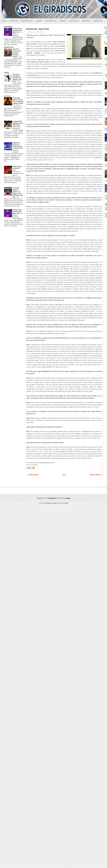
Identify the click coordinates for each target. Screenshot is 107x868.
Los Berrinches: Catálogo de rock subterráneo (18, 123)
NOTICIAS (7, 96)
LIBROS (6, 73)
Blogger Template (52, 503)
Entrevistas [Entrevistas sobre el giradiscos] (27, 21)
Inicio (4, 21)
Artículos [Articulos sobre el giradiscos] (74, 21)
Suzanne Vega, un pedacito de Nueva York (17, 30)
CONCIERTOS (8, 27)
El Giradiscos (52, 498)
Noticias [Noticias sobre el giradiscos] (14, 21)
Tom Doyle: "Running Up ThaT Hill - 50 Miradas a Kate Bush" (17, 78)
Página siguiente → (96, 475)
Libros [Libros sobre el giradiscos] (63, 21)
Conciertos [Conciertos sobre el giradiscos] (51, 21)
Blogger (68, 498)
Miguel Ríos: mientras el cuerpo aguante (18, 145)
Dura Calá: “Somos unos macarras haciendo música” (17, 53)
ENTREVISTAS (9, 47)
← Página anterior (33, 475)
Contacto (98, 21)
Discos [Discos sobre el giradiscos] (39, 21)
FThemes (66, 503)
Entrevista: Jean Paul (38, 29)
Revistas (86, 21)
